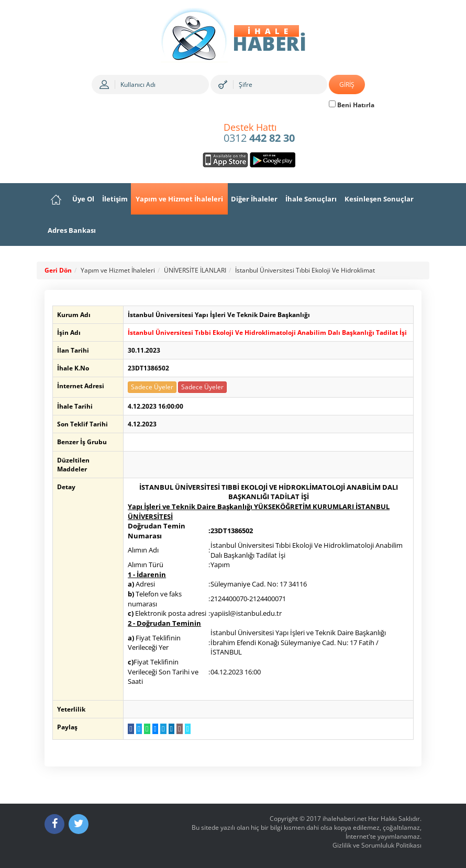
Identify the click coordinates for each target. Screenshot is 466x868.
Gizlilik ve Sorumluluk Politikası (377, 845)
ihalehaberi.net (345, 819)
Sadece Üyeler (151, 387)
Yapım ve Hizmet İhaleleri (179, 199)
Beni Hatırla (352, 105)
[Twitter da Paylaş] (137, 729)
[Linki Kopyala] (186, 729)
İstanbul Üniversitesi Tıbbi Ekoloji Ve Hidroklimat (305, 270)
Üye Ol (83, 199)
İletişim (115, 199)
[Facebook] (54, 824)
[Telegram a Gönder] (162, 729)
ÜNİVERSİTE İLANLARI (195, 270)
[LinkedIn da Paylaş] (169, 729)
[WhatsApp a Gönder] (145, 729)
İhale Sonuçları (311, 199)
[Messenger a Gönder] (153, 729)
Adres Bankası (72, 230)
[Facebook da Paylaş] (129, 729)
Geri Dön (58, 270)
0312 (259, 133)
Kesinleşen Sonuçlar (379, 199)
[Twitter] (79, 824)
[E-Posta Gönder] (178, 729)
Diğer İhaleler (254, 199)
